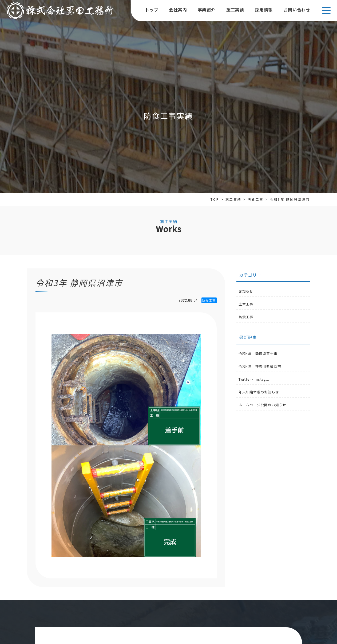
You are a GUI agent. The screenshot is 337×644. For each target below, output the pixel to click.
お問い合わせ (297, 10)
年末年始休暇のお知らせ (259, 392)
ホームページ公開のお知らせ (262, 405)
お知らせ (246, 291)
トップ (152, 10)
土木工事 (246, 304)
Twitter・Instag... (254, 379)
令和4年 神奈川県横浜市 (260, 366)
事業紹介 (207, 10)
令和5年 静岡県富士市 (258, 354)
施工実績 (235, 10)
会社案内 (178, 10)
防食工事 (246, 317)
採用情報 (264, 10)
